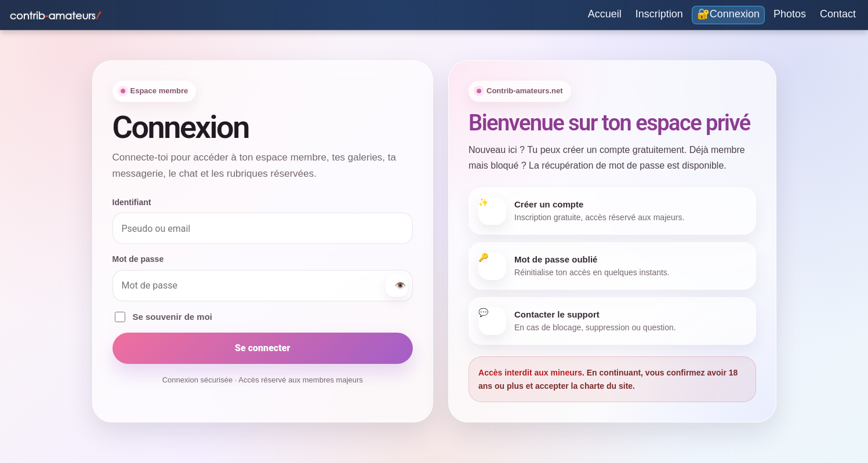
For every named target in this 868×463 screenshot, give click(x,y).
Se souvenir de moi (164, 317)
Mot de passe (138, 259)
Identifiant (132, 202)
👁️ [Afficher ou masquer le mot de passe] (400, 286)
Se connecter (262, 348)
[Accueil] (605, 15)
